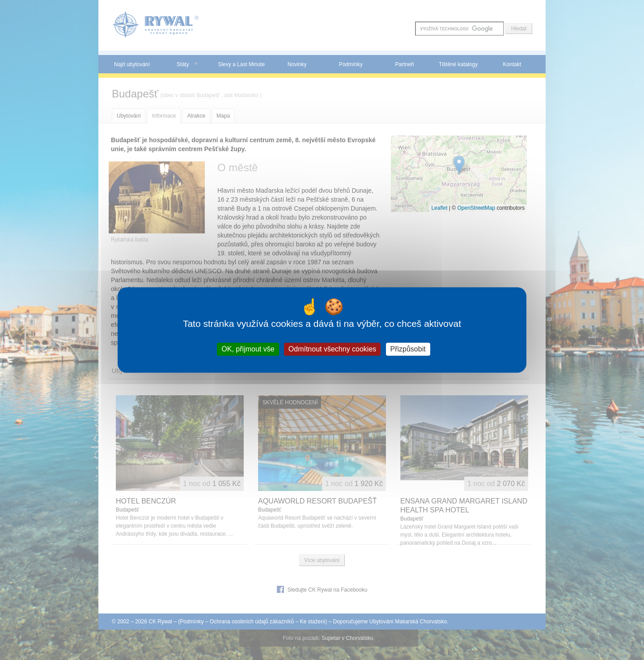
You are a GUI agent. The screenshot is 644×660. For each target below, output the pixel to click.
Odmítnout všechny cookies (333, 349)
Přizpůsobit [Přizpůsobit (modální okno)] (408, 349)
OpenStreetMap (476, 208)
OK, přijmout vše (248, 349)
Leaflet (439, 208)
